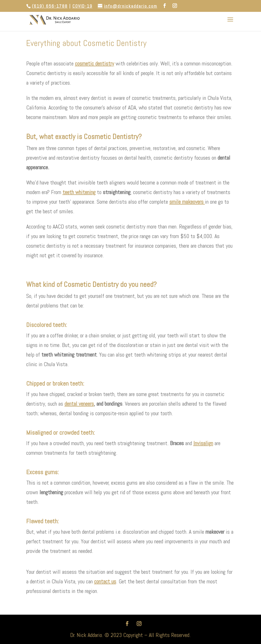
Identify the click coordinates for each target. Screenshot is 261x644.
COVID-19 (82, 6)
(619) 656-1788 (50, 6)
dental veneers (79, 404)
